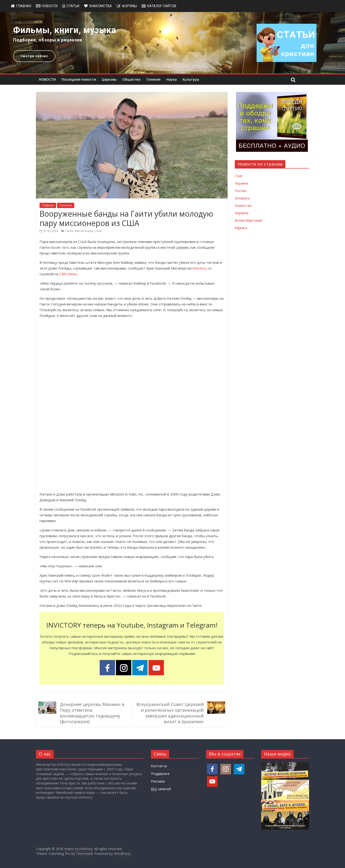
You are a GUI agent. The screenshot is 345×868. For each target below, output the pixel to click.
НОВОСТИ (47, 79)
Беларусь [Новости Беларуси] (242, 198)
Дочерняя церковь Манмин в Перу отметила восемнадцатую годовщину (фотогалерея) (92, 713)
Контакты (159, 766)
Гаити (69, 231)
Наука (172, 79)
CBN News (68, 274)
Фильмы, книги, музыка (65, 30)
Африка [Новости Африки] (241, 228)
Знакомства (101, 6)
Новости (50, 6)
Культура (191, 79)
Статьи (73, 6)
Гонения (153, 79)
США (98, 231)
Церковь (109, 79)
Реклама (158, 781)
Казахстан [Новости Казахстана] (243, 206)
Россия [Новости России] (241, 191)
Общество (132, 79)
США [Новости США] (239, 176)
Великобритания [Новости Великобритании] (249, 220)
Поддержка (160, 774)
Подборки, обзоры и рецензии (48, 40)
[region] (172, 43)
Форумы (129, 6)
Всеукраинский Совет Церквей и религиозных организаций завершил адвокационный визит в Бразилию (170, 713)
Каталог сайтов (162, 6)
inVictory (200, 268)
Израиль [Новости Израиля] (242, 213)
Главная (24, 6)
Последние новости (79, 79)
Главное (48, 205)
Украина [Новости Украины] (241, 183)
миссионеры (84, 231)
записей (161, 789)
